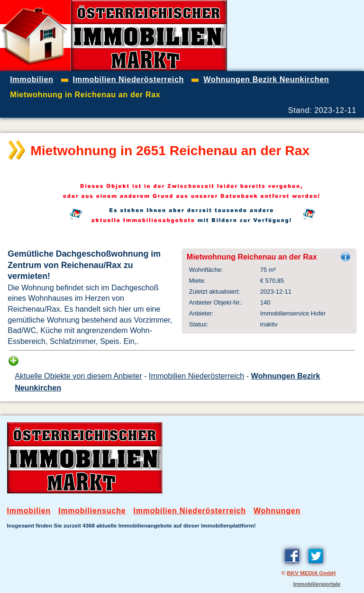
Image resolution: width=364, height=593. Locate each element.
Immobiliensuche (92, 511)
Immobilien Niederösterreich (196, 376)
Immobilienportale (317, 584)
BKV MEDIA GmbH (311, 573)
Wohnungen (277, 511)
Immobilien (29, 511)
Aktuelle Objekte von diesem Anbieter (78, 376)
